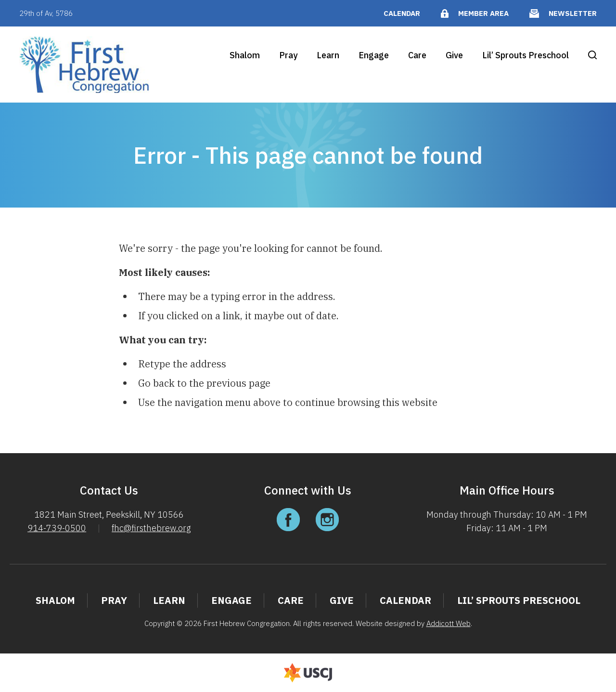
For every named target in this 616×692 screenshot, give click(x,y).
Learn (328, 55)
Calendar (402, 13)
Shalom (245, 55)
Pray (288, 55)
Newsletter (573, 13)
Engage (374, 55)
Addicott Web (449, 623)
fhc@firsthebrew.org (151, 528)
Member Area (483, 13)
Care (417, 55)
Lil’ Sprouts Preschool (526, 55)
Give (454, 55)
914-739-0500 (57, 528)
